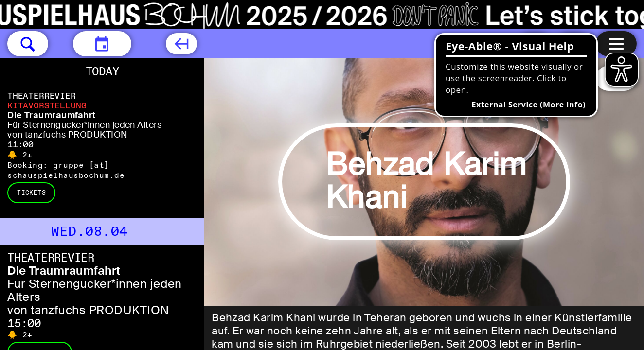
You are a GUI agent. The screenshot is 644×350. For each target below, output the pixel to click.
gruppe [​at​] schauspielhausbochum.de (66, 170)
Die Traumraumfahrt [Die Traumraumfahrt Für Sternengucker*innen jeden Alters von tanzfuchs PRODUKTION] (52, 115)
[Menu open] (616, 44)
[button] (28, 44)
